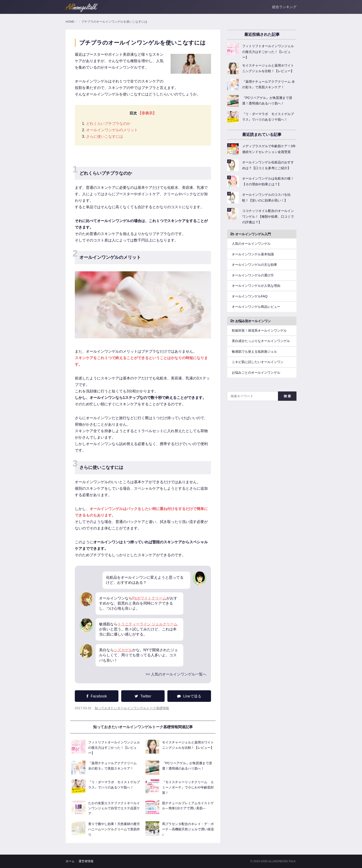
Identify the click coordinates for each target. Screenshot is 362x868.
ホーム (70, 861)
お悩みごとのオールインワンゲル (256, 373)
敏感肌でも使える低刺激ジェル (254, 351)
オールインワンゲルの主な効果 (254, 265)
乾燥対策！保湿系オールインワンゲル (259, 330)
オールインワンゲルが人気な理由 (256, 286)
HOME (70, 22)
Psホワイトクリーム (149, 598)
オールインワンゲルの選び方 (253, 275)
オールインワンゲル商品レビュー (256, 307)
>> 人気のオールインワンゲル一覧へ (176, 674)
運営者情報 (86, 861)
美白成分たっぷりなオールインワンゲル (261, 341)
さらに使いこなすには (105, 136)
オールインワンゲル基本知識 (253, 254)
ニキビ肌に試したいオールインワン (258, 362)
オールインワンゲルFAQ (250, 296)
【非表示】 (147, 113)
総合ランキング (284, 7)
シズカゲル (123, 650)
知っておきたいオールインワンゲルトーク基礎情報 (132, 708)
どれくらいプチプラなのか (108, 124)
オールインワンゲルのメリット (112, 130)
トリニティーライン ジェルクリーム (148, 624)
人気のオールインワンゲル (251, 244)
